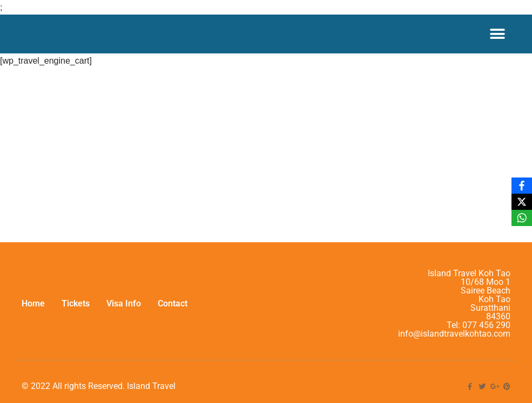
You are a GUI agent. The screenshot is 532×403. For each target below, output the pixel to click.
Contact (173, 303)
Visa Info (124, 303)
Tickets (76, 303)
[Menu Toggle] (497, 34)
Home (33, 303)
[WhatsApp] (522, 218)
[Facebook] (522, 186)
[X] (522, 202)
